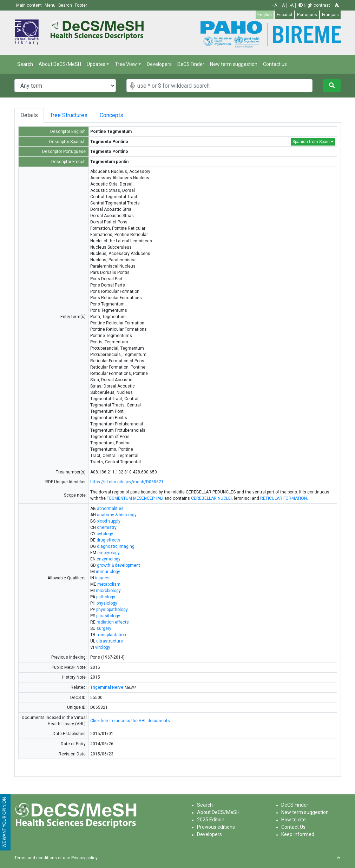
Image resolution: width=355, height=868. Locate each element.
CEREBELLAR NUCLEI (211, 498)
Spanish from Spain (313, 142)
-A (292, 5)
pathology (106, 597)
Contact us (275, 64)
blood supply (109, 521)
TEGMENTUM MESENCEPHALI (135, 498)
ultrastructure (110, 641)
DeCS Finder (191, 64)
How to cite (294, 820)
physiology (107, 603)
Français (330, 15)
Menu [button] (51, 5)
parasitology (108, 616)
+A (274, 5)
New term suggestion (234, 64)
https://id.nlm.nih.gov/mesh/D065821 (127, 482)
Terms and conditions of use (42, 858)
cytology (105, 534)
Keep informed (298, 834)
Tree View (126, 64)
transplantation (111, 635)
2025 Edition (211, 820)
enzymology (109, 559)
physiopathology (112, 610)
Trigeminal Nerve (107, 687)
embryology (109, 553)
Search (25, 64)
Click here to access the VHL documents (130, 721)
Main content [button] (29, 5)
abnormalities (110, 509)
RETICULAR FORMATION (284, 498)
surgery (104, 628)
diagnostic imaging (116, 546)
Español (284, 15)
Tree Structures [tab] (70, 115)
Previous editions (216, 827)
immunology (108, 572)
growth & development (119, 565)
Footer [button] (81, 5)
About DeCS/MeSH (60, 64)
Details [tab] (29, 115)
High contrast (314, 5)
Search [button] (66, 5)
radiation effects (113, 622)
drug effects (109, 540)
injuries (102, 578)
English (265, 15)
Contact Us (293, 827)
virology (103, 647)
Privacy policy (84, 858)
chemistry (107, 527)
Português (307, 15)
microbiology (108, 591)
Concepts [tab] (120, 115)
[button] (337, 5)
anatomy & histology (117, 515)
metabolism (109, 584)
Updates (96, 64)
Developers (159, 64)
